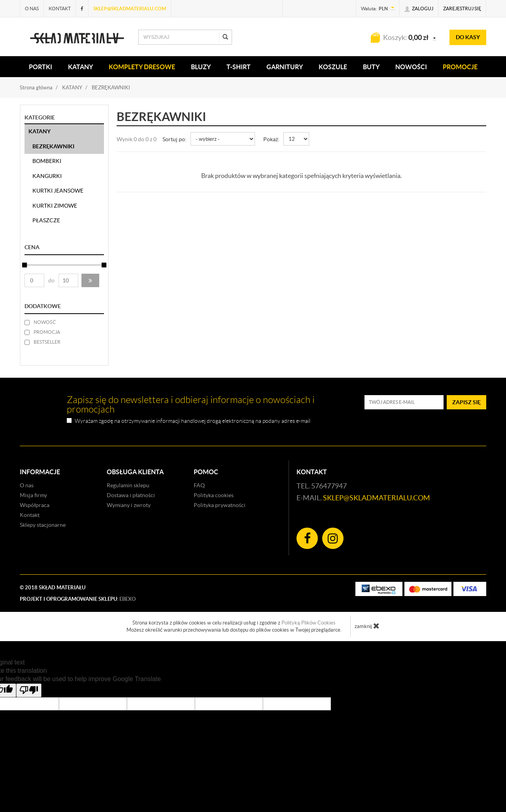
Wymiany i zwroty (129, 505)
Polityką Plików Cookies (309, 623)
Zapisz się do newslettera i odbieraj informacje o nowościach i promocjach (191, 405)
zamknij (367, 626)
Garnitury (285, 67)
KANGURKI (47, 176)
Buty (371, 67)
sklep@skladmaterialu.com (130, 9)
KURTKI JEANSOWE (58, 191)
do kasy (468, 37)
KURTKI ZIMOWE (55, 206)
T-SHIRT (239, 67)
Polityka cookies (214, 495)
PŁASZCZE (46, 220)
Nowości (411, 67)
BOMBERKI (47, 161)
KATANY (80, 67)
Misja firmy (33, 495)
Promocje (460, 67)
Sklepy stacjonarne (43, 525)
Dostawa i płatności (131, 495)
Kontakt (60, 9)
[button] (90, 280)
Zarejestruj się (462, 9)
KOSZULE (333, 67)
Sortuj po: (175, 139)
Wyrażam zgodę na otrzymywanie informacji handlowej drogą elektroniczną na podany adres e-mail (193, 421)
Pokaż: (271, 139)
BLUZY (201, 67)
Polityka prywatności (220, 505)
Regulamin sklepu (128, 485)
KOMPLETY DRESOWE (142, 67)
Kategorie (40, 117)
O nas (32, 9)
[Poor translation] (29, 691)
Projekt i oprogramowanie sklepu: (78, 599)
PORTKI (41, 67)
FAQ (199, 485)
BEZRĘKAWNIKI (53, 146)
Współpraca (35, 505)
